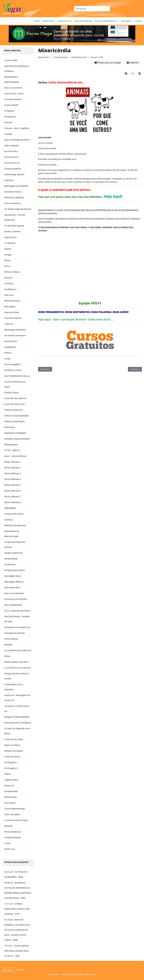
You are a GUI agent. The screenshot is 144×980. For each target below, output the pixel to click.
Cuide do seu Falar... (14, 739)
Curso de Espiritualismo (105, 21)
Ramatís (8, 645)
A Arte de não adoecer (15, 398)
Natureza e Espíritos (14, 197)
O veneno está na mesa (16, 820)
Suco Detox (10, 803)
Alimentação (11, 797)
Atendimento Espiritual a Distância (17, 68)
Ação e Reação (11, 145)
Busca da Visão (12, 312)
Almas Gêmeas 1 (13, 462)
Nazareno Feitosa (13, 192)
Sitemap (21, 970)
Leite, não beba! (12, 814)
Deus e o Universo (13, 88)
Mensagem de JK (13, 576)
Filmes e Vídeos (12, 272)
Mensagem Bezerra (14, 582)
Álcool (7, 260)
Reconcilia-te (11, 341)
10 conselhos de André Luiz (18, 650)
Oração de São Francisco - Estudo (17, 676)
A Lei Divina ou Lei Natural (17, 668)
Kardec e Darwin (12, 231)
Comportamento (13, 837)
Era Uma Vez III (12, 163)
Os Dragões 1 (11, 762)
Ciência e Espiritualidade (16, 416)
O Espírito (9, 111)
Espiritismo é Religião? (15, 433)
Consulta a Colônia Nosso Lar (17, 708)
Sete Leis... (10, 295)
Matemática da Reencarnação (12, 534)
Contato (138, 21)
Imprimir (133, 63)
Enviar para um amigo (108, 63)
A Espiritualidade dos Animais (15, 544)
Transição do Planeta (15, 633)
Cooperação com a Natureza (14, 687)
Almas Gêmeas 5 (13, 485)
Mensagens (126, 21)
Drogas (8, 254)
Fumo (7, 266)
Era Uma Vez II (12, 157)
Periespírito (10, 117)
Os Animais (10, 564)
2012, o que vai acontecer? (17, 611)
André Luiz (10, 849)
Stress (7, 656)
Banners (9, 278)
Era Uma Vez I (11, 151)
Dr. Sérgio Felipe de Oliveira (18, 209)
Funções (8, 134)
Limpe (7, 358)
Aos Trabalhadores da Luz (17, 376)
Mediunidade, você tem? (16, 662)
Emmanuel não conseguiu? (18, 723)
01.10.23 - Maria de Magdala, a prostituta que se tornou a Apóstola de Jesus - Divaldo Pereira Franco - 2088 (17, 930)
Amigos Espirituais (13, 553)
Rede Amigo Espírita (14, 174)
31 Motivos (10, 243)
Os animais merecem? (15, 335)
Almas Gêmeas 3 (13, 473)
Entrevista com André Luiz (17, 627)
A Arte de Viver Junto (15, 404)
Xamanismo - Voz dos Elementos (15, 217)
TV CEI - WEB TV (12, 450)
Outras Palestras (13, 203)
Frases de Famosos (14, 410)
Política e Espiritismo (15, 421)
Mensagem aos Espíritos (16, 186)
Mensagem (10, 306)
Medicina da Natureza (15, 525)
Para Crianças (11, 639)
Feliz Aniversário (12, 587)
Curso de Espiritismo (83, 21)
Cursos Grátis (11, 60)
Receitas (8, 826)
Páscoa (8, 353)
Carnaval (9, 283)
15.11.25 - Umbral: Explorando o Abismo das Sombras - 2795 (17, 909)
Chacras (8, 122)
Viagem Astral (11, 780)
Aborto (8, 249)
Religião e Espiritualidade (17, 717)
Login (10, 970)
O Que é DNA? (11, 105)
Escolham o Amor (13, 370)
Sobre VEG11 (49, 21)
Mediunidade (11, 559)
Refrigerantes (11, 444)
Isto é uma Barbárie (14, 593)
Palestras (9, 180)
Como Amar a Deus (14, 93)
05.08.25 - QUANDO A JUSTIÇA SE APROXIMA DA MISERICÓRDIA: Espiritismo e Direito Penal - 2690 (18, 890)
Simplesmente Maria (15, 570)
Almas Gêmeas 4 (13, 479)
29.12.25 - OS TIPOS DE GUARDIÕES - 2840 (16, 874)
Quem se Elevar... (13, 745)
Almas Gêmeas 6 (13, 491)
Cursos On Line (64, 21)
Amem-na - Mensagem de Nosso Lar (17, 698)
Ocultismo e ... (11, 289)
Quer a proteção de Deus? (17, 140)
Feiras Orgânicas (13, 832)
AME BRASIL (10, 508)
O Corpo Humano (13, 99)
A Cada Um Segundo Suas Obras (17, 731)
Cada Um (9, 324)
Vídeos (8, 774)
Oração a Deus (12, 392)
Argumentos (11, 237)
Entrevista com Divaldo (16, 599)
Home (37, 21)
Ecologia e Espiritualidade (17, 439)
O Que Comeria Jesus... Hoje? (16, 384)
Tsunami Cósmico (13, 318)
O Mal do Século (12, 757)
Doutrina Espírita (13, 169)
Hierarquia (10, 427)
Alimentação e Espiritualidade (12, 79)
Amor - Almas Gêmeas (15, 456)
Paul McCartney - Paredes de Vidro (17, 619)
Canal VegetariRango (15, 809)
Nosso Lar (9, 785)
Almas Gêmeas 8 (13, 502)
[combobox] (92, 9)
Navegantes (10, 347)
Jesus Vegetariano (13, 605)
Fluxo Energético (13, 364)
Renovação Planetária (15, 330)
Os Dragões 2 (11, 768)
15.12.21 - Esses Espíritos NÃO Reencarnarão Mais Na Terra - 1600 (17, 951)
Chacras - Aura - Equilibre (17, 128)
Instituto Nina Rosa (14, 514)
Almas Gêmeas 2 (13, 468)
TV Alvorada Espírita (14, 226)
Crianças (9, 520)
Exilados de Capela (14, 751)
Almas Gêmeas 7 (13, 496)
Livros (7, 843)
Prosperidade (11, 791)
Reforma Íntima (12, 301)
